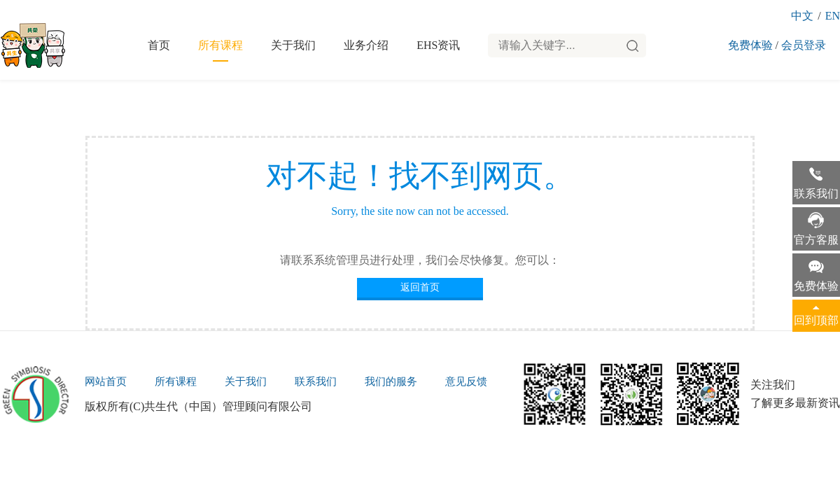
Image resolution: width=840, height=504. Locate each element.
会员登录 (804, 45)
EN (833, 16)
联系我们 (316, 381)
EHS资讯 (438, 45)
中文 (802, 16)
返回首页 (420, 287)
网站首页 (106, 381)
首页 (159, 45)
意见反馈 (466, 381)
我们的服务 (391, 381)
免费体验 (750, 45)
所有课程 (220, 45)
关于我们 (293, 45)
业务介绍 (366, 45)
